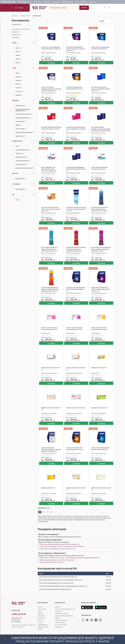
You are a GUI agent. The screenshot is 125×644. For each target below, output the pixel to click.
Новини (40, 607)
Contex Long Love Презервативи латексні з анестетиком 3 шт (58, 545)
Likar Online (93, 2)
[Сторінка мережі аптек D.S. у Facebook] (83, 616)
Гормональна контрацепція (21, 29)
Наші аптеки (56, 2)
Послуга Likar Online (61, 621)
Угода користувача (43, 623)
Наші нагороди (42, 605)
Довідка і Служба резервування (64, 612)
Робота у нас (38, 2)
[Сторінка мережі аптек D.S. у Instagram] (87, 616)
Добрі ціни (84, 2)
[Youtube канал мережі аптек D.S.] (92, 616)
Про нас (40, 603)
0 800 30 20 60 (8, 2)
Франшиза (47, 2)
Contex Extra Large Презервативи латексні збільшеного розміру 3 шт (60, 540)
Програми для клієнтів (25, 2)
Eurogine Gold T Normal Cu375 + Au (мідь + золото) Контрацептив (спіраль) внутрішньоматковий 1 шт (70, 554)
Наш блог (58, 603)
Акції (77, 2)
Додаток (57, 614)
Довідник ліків (59, 623)
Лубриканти (16, 32)
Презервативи (16, 35)
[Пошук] (84, 8)
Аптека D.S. (15, 16)
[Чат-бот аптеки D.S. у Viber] (100, 616)
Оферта (40, 625)
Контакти (40, 616)
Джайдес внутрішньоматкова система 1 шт (52, 558)
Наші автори (41, 614)
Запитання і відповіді (61, 616)
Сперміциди (16, 37)
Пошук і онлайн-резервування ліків (65, 605)
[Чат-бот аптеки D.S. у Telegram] (96, 616)
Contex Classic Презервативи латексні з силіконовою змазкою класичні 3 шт (62, 542)
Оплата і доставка (68, 2)
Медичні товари (25, 16)
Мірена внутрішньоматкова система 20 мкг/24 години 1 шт (57, 556)
